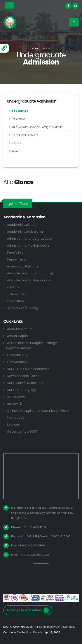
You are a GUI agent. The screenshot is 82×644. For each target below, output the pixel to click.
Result (16, 151)
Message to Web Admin (28, 610)
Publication (15, 301)
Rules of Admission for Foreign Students (37, 127)
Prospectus (19, 119)
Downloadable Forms (23, 376)
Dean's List (15, 252)
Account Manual (20, 329)
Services (13, 425)
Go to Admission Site (25, 135)
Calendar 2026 (18, 355)
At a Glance (20, 111)
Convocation (17, 362)
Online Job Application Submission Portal (38, 411)
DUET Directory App (22, 390)
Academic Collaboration (26, 232)
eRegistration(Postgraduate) (29, 280)
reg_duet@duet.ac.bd (35, 555)
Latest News (16, 397)
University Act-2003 (22, 432)
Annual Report (18, 336)
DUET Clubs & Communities (28, 369)
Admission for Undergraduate (29, 239)
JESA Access (16, 294)
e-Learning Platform (22, 266)
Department (17, 259)
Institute (13, 287)
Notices (16, 143)
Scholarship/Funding (23, 308)
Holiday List (15, 404)
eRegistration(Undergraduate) (30, 273)
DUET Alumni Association (26, 383)
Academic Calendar (22, 225)
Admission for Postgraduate (28, 246)
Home (35, 49)
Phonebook (16, 418)
